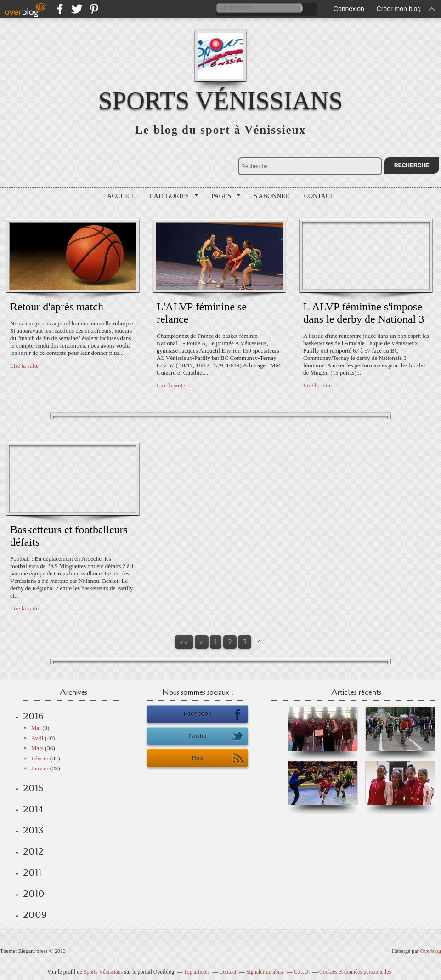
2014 (33, 809)
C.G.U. (302, 972)
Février (40, 758)
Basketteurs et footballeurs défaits (69, 536)
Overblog (431, 951)
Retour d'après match (57, 307)
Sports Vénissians (220, 100)
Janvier (40, 768)
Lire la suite (24, 366)
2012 (33, 851)
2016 (33, 716)
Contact (319, 196)
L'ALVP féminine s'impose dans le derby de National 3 (364, 313)
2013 (33, 830)
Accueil (121, 196)
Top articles (197, 972)
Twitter (216, 736)
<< (184, 642)
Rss (218, 758)
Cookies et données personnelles (355, 972)
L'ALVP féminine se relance (202, 313)
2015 (33, 788)
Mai (36, 728)
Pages (223, 196)
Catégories (171, 196)
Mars (37, 748)
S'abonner (271, 196)
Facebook (214, 714)
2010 (34, 894)
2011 (32, 872)
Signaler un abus (265, 972)
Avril (37, 738)
